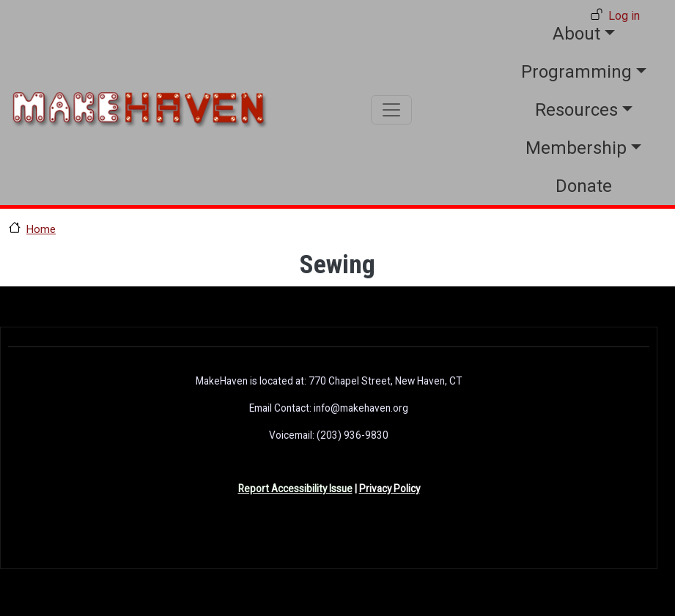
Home (41, 229)
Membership (576, 148)
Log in (624, 16)
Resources (576, 110)
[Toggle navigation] (391, 110)
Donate (584, 186)
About (576, 34)
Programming (576, 72)
